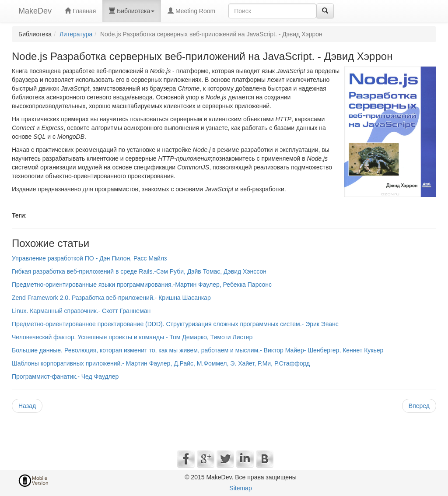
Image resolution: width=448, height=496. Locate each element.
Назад (27, 406)
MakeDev (35, 11)
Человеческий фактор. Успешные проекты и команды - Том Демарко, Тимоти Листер (132, 337)
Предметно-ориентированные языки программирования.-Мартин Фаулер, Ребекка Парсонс (142, 285)
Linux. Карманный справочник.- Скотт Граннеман (81, 311)
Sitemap (240, 488)
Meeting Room (191, 11)
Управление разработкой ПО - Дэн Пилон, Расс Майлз (89, 258)
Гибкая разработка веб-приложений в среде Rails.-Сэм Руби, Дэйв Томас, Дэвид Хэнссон (139, 271)
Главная (80, 11)
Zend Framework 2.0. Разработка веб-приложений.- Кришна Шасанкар (111, 298)
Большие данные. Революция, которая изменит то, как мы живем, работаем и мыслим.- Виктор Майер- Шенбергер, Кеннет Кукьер (198, 350)
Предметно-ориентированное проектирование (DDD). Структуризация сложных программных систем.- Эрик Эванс (175, 324)
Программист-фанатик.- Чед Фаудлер (65, 376)
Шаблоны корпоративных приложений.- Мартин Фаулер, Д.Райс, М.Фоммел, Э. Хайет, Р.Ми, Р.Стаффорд (161, 363)
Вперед (419, 406)
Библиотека (132, 11)
